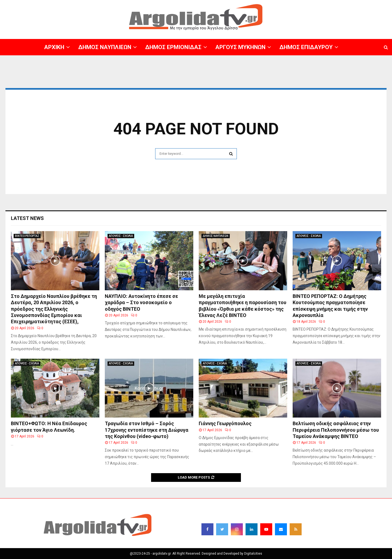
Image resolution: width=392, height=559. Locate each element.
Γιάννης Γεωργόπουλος (225, 423)
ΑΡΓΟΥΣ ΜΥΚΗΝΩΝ (240, 47)
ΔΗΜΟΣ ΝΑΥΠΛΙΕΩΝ (105, 47)
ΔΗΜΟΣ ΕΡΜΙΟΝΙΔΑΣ (173, 47)
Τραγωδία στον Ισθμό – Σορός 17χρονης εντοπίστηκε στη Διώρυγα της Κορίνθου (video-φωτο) (147, 430)
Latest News (27, 218)
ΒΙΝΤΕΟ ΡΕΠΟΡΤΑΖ (27, 236)
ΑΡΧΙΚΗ (54, 47)
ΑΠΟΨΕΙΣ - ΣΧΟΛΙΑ (121, 236)
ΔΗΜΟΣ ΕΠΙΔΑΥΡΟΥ (306, 47)
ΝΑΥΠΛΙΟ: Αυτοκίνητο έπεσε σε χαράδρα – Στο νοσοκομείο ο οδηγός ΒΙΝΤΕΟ (141, 303)
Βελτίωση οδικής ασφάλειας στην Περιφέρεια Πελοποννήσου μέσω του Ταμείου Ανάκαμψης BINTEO (336, 430)
